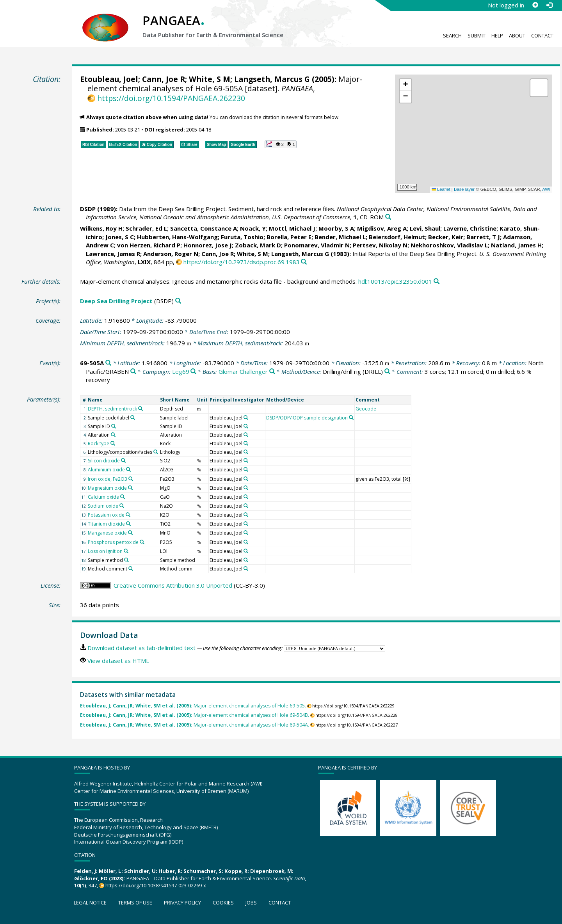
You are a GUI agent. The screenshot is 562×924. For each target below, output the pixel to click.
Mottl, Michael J (292, 228)
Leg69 (181, 371)
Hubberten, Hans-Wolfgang (177, 237)
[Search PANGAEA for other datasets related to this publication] (388, 217)
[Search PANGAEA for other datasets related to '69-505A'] (108, 363)
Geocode (366, 409)
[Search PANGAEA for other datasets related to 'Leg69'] (193, 372)
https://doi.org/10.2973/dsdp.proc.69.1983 (242, 262)
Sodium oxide (103, 506)
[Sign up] (535, 5)
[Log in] (549, 5)
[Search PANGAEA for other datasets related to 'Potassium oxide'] (128, 515)
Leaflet (441, 189)
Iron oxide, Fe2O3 (108, 479)
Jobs (251, 903)
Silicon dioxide (104, 461)
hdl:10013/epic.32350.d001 (395, 281)
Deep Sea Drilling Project (116, 301)
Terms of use (135, 903)
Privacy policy (182, 903)
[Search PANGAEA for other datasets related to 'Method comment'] (131, 569)
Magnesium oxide (107, 488)
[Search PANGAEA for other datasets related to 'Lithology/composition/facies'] (156, 452)
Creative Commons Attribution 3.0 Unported (173, 585)
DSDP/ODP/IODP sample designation (307, 418)
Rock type (99, 443)
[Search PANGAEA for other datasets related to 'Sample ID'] (114, 426)
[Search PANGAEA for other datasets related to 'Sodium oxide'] (122, 506)
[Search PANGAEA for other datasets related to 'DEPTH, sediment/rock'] (140, 409)
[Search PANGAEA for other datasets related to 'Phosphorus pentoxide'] (142, 542)
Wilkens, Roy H (101, 228)
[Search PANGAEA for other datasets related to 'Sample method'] (126, 560)
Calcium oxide (103, 497)
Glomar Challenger (243, 371)
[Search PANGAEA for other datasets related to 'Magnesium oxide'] (130, 488)
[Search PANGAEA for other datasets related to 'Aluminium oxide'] (128, 469)
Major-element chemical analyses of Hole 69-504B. (195, 715)
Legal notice (90, 903)
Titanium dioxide (106, 524)
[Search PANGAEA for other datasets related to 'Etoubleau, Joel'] (246, 418)
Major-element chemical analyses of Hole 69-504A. (195, 725)
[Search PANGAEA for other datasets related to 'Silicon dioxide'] (123, 460)
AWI (546, 189)
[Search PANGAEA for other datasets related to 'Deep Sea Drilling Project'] (178, 301)
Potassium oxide (106, 515)
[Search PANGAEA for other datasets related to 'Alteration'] (113, 435)
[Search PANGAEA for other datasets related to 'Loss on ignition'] (126, 551)
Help (497, 36)
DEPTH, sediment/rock (112, 409)
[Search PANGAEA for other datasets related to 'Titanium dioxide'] (128, 524)
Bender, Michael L (340, 237)
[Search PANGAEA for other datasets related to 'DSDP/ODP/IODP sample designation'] (351, 418)
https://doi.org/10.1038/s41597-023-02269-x (156, 885)
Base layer (464, 189)
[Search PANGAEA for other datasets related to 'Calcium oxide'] (123, 497)
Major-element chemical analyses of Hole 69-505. (193, 706)
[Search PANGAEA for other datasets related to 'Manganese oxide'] (130, 533)
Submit (477, 36)
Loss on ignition (105, 551)
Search (452, 36)
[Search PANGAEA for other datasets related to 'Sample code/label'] (133, 418)
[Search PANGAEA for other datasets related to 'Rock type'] (113, 443)
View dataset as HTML (118, 661)
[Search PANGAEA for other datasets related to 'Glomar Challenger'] (272, 372)
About (517, 36)
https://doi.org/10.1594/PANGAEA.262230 (171, 98)
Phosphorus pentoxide (113, 542)
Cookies (223, 903)
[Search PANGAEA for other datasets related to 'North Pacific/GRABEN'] (133, 372)
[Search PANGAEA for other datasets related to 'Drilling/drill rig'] (387, 372)
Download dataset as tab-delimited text (141, 648)
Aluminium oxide (106, 470)
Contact (542, 36)
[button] (405, 85)
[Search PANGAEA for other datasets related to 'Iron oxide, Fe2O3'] (131, 479)
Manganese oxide (107, 533)
